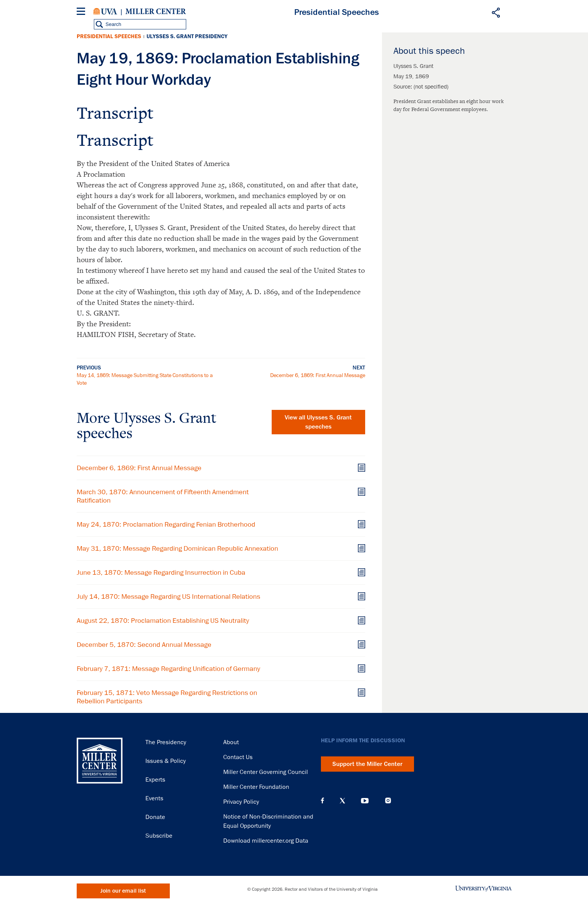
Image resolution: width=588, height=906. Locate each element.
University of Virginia (105, 11)
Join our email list (123, 891)
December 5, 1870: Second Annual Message (144, 645)
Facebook (322, 801)
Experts (155, 780)
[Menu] (82, 12)
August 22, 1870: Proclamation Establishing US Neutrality (163, 621)
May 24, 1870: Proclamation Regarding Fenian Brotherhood (166, 524)
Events (154, 798)
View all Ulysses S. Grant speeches (318, 422)
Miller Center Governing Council (266, 772)
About (231, 742)
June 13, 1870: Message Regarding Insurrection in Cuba (161, 572)
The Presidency (166, 742)
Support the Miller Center (367, 764)
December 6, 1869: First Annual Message (318, 375)
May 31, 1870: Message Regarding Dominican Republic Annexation (177, 548)
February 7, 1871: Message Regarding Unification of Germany (168, 669)
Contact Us (238, 757)
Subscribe (159, 836)
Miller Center (156, 11)
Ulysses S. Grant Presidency (187, 36)
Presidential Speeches (109, 36)
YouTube (365, 801)
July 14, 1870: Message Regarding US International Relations (168, 596)
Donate (155, 817)
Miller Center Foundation (256, 787)
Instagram (388, 800)
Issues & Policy (166, 761)
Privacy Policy (241, 802)
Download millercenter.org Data (266, 841)
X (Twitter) (342, 801)
